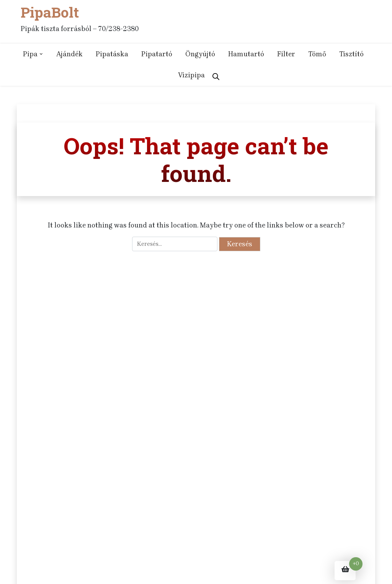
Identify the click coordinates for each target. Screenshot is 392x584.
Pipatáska (112, 54)
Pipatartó (157, 54)
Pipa (30, 54)
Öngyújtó (200, 54)
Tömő (317, 54)
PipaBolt (50, 12)
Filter (286, 54)
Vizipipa (191, 75)
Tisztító (351, 54)
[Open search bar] (216, 75)
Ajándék (69, 54)
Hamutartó (246, 54)
